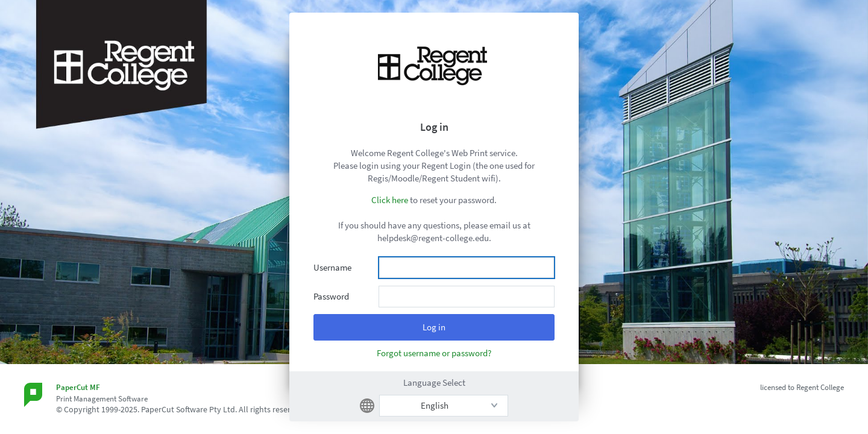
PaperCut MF (78, 387)
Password (331, 296)
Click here (390, 200)
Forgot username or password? (434, 353)
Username (332, 267)
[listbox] (444, 406)
